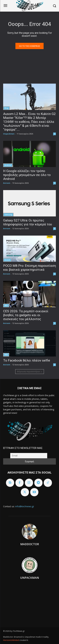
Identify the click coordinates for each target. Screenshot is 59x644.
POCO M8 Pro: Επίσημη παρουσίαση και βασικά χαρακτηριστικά (29, 268)
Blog (6, 108)
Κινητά (7, 260)
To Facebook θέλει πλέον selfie (27, 360)
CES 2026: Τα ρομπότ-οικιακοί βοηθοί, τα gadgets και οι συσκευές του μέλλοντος (26, 315)
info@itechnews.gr (25, 506)
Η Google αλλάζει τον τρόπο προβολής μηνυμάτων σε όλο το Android (27, 175)
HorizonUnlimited (11, 640)
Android (8, 165)
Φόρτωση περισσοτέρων (30, 371)
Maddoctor (30, 544)
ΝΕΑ (6, 305)
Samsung (8, 215)
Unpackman (9, 134)
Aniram (7, 183)
